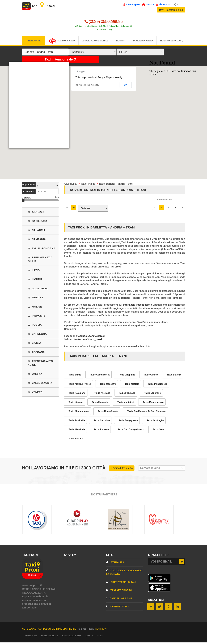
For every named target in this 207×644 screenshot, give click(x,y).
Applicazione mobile (95, 41)
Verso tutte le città (122, 470)
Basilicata (38, 222)
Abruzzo (36, 213)
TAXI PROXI (101, 630)
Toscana (36, 353)
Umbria (35, 375)
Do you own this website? (87, 86)
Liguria (35, 281)
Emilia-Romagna (42, 250)
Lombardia (38, 290)
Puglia (35, 326)
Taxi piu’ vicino (62, 41)
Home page (31, 637)
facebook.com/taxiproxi (91, 338)
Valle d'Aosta (40, 384)
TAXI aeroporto (119, 592)
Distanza (26, 199)
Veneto (35, 393)
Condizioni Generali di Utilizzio (58, 630)
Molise (35, 308)
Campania (37, 241)
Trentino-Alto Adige (40, 364)
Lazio (34, 272)
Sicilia (34, 344)
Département (29, 186)
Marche (36, 299)
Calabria (37, 232)
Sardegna (37, 335)
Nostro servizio (172, 41)
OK (126, 85)
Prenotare (35, 41)
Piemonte (37, 317)
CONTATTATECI (117, 608)
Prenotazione (50, 637)
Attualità (115, 564)
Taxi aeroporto (143, 41)
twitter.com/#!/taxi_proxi (88, 341)
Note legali (29, 630)
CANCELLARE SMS (119, 600)
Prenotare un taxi (121, 584)
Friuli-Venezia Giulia (40, 261)
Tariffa (121, 41)
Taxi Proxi (39, 6)
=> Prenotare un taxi (171, 10)
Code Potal (29, 193)
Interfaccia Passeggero (137, 306)
